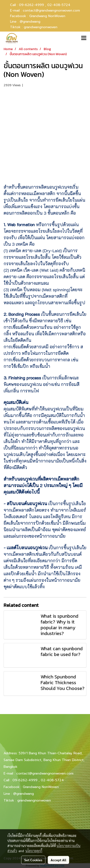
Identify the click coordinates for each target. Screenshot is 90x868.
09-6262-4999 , (33, 5)
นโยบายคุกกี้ (34, 851)
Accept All (58, 860)
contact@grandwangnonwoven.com (51, 10)
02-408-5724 (59, 5)
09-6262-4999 (25, 780)
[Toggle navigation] (84, 38)
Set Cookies (33, 860)
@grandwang (30, 22)
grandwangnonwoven (41, 27)
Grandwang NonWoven (47, 16)
